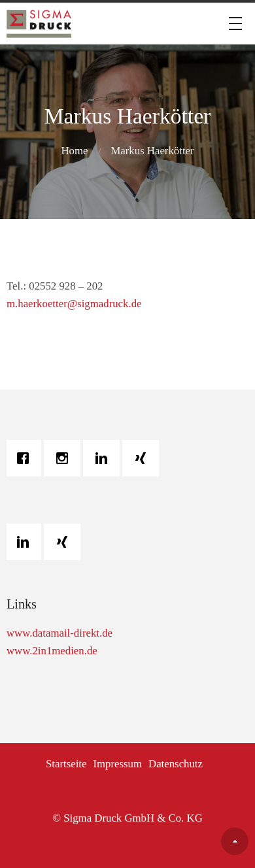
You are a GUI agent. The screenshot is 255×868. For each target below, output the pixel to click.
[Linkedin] (105, 458)
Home (74, 151)
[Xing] (144, 458)
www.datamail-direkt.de (59, 633)
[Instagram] (65, 458)
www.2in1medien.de (52, 651)
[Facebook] (26, 458)
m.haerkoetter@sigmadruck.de (74, 304)
